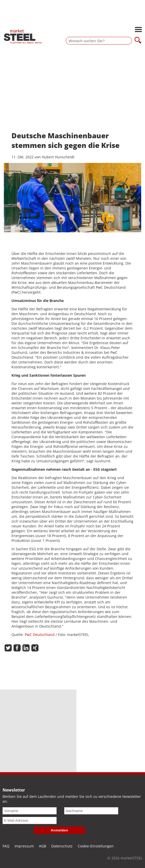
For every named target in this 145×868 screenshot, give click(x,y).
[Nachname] (91, 811)
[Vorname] (30, 811)
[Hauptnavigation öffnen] (138, 30)
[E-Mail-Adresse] (30, 820)
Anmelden (59, 830)
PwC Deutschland (40, 635)
